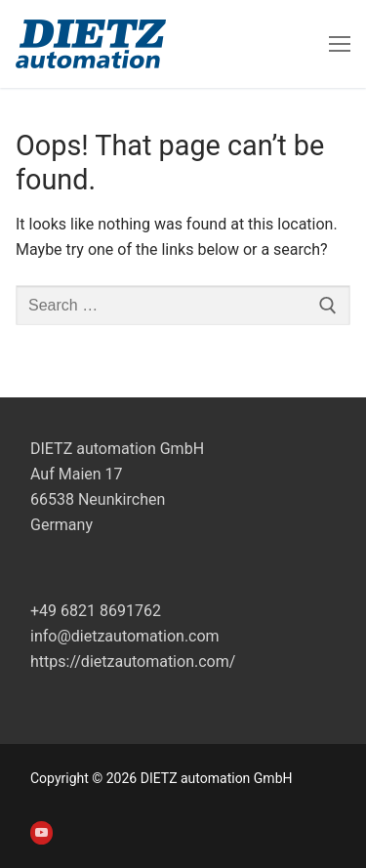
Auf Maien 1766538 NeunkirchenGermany (98, 499)
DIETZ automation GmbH (117, 449)
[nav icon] (340, 44)
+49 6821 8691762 (96, 611)
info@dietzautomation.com (125, 636)
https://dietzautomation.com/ (133, 661)
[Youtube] (41, 832)
